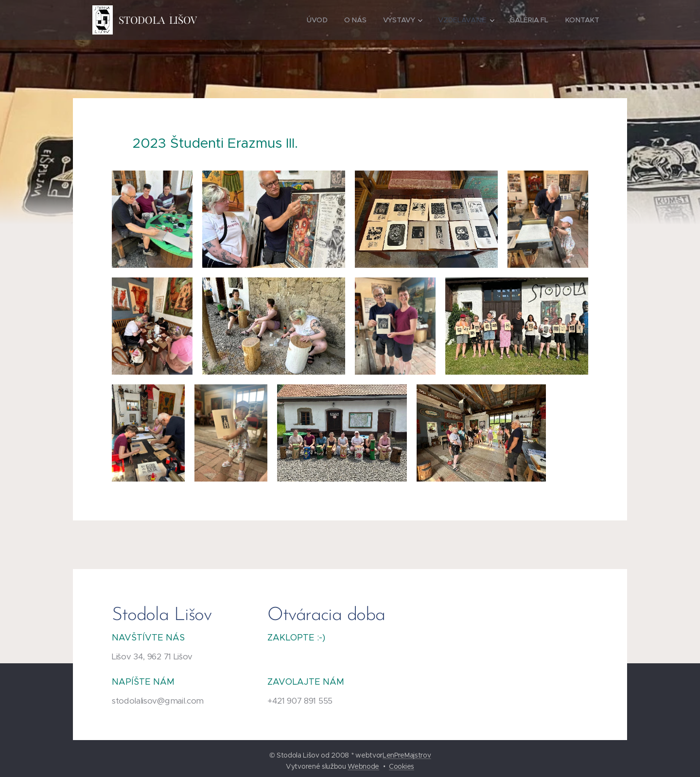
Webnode (363, 766)
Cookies (402, 766)
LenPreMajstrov (407, 755)
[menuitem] (317, 20)
